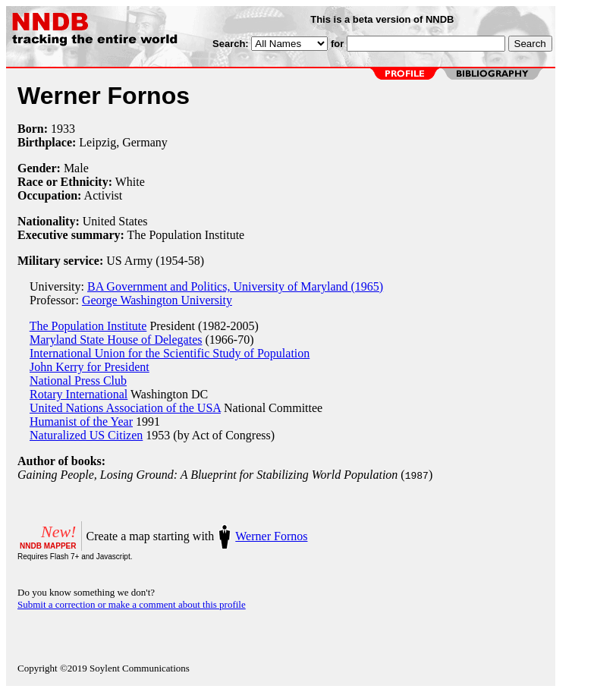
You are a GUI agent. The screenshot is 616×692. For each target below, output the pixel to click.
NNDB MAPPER (48, 546)
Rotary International (79, 394)
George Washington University (157, 300)
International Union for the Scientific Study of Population (170, 353)
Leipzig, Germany (123, 142)
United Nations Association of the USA (125, 408)
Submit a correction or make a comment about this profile (132, 604)
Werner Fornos (271, 536)
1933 (63, 129)
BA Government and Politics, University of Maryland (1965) (235, 286)
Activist (104, 195)
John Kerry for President (90, 367)
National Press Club (78, 381)
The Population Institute (88, 326)
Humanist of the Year (81, 421)
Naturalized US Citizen (86, 435)
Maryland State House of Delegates (116, 340)
